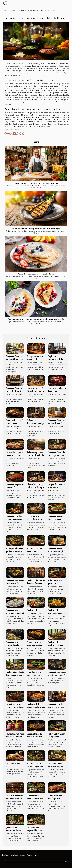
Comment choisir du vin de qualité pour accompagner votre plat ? (56, 457)
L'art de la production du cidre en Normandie (57, 391)
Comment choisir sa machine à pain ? (56, 422)
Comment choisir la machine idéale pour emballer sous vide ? (14, 359)
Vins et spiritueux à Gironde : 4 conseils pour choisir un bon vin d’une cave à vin (35, 393)
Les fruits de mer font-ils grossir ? (55, 797)
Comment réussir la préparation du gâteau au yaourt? (57, 551)
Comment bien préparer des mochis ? (15, 612)
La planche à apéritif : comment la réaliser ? (15, 454)
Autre (13, 11)
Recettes (30, 855)
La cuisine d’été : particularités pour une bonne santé (55, 766)
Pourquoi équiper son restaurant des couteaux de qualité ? (36, 359)
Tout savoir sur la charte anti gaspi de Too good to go (35, 766)
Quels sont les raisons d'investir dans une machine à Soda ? (36, 583)
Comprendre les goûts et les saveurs (15, 422)
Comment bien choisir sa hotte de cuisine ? (57, 673)
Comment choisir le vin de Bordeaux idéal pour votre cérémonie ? (15, 393)
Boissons (22, 855)
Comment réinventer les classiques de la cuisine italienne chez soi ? (36, 183)
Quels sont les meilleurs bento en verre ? (55, 645)
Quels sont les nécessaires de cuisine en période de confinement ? (15, 832)
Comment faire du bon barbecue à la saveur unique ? (34, 737)
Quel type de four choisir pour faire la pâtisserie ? (35, 707)
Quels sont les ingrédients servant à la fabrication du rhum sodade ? (56, 615)
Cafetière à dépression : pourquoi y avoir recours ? (36, 423)
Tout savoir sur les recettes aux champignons (34, 551)
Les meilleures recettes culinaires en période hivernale (35, 798)
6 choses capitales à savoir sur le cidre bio (36, 454)
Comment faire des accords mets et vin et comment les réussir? (15, 519)
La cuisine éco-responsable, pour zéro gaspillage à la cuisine (35, 832)
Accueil (6, 11)
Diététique (6, 855)
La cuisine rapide (13, 764)
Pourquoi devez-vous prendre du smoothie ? (15, 737)
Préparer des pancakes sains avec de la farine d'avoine (36, 274)
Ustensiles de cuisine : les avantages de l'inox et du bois (15, 798)
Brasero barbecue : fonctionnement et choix (35, 645)
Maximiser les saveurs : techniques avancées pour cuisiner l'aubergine (36, 229)
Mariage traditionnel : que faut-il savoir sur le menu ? (15, 551)
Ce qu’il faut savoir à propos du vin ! (56, 486)
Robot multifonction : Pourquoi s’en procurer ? (57, 737)
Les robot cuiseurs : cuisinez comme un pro (35, 675)
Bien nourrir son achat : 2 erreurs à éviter (34, 519)
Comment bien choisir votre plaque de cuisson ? (15, 583)
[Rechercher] (34, 861)
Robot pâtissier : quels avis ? (55, 582)
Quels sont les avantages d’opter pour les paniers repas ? (36, 615)
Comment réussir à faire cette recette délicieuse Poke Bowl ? (57, 521)
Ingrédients (14, 855)
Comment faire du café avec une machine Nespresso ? (57, 707)
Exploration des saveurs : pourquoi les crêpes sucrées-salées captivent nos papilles (36, 319)
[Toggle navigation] (6, 3)
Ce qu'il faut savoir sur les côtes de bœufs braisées (15, 707)
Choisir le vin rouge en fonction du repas (35, 486)
